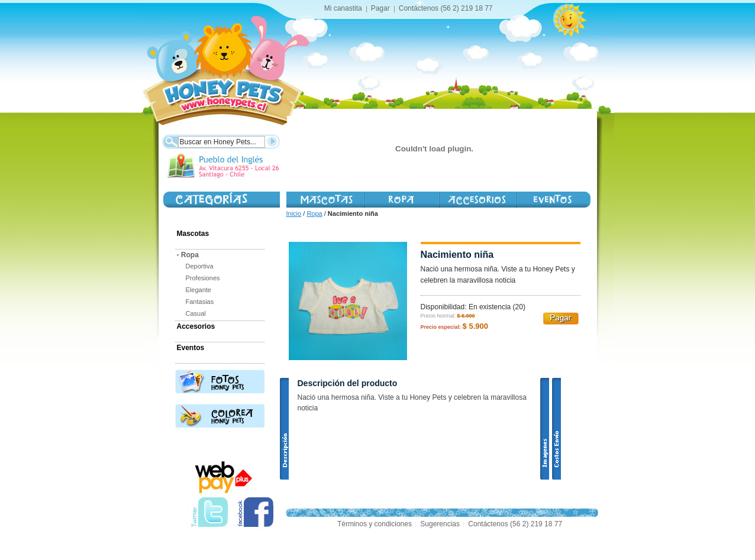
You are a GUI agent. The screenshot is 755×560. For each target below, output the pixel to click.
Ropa (314, 213)
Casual (196, 313)
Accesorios (477, 200)
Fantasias (200, 302)
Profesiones (203, 278)
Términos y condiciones (375, 524)
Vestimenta (401, 200)
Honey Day (553, 200)
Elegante (199, 290)
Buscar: (170, 140)
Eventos (191, 348)
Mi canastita (343, 8)
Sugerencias (440, 524)
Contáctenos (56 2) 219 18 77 (446, 8)
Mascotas (325, 200)
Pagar (380, 8)
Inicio (294, 213)
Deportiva (200, 266)
